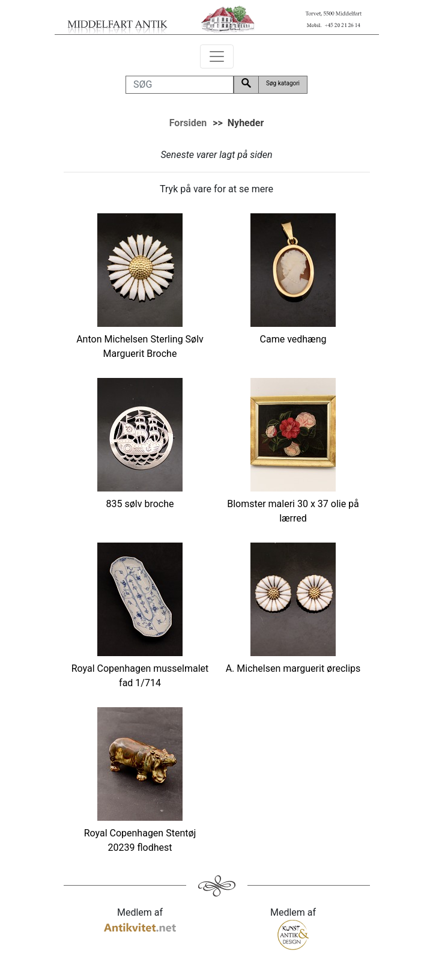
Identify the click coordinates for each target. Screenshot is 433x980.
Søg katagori (283, 83)
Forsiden (188, 123)
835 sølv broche (140, 504)
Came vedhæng (293, 339)
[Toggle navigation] (217, 56)
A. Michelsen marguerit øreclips (293, 668)
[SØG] (180, 85)
